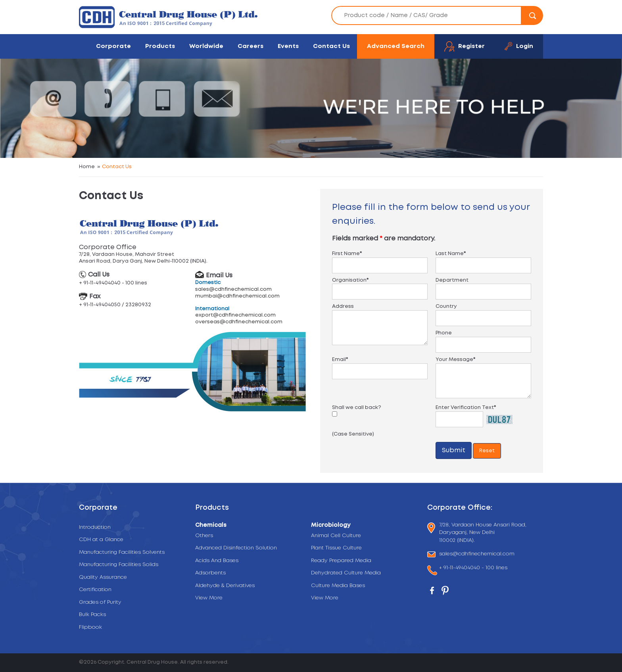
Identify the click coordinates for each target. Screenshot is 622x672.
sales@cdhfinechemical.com (233, 289)
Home (87, 167)
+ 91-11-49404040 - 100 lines (473, 569)
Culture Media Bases (338, 586)
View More (209, 598)
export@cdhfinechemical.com (235, 315)
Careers (251, 46)
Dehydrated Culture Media (346, 573)
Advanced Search (396, 46)
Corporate (113, 46)
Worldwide (206, 46)
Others (204, 536)
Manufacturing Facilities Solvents (122, 552)
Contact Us (331, 46)
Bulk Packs (92, 615)
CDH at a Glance (101, 540)
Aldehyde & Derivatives (225, 586)
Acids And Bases (217, 561)
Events (288, 46)
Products (160, 46)
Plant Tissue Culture (336, 548)
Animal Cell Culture (336, 536)
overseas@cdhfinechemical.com (239, 322)
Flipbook (90, 627)
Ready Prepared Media (341, 561)
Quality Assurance (103, 577)
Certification (95, 590)
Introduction (95, 527)
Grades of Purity (100, 602)
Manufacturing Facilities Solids (119, 565)
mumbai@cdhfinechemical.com (237, 296)
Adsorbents (210, 573)
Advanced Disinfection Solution (236, 548)
